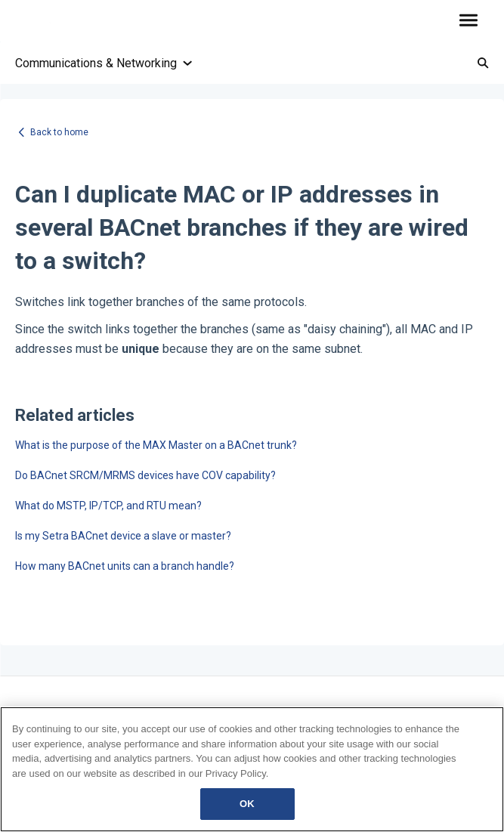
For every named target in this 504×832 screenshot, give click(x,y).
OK (247, 804)
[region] (252, 769)
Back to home (59, 132)
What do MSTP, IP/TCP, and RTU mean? (108, 506)
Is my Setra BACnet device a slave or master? (123, 536)
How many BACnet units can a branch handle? (125, 566)
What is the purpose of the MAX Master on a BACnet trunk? (156, 445)
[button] (468, 21)
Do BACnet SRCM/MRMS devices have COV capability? (145, 475)
